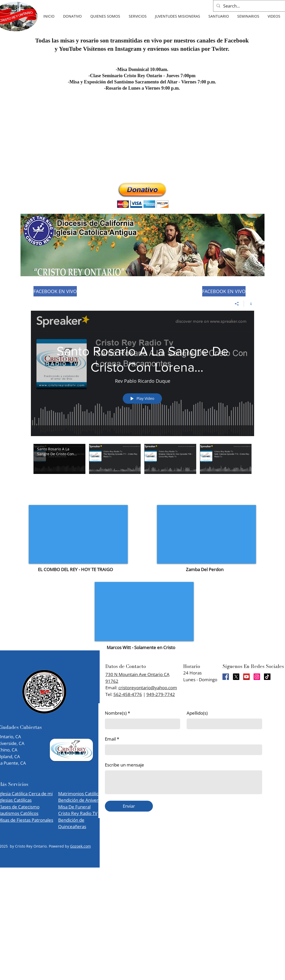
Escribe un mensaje (124, 765)
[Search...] (252, 6)
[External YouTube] (78, 534)
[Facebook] (226, 677)
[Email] (182, 750)
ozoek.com (82, 846)
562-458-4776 (128, 694)
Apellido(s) (197, 713)
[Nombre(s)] (141, 724)
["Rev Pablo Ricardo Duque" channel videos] (142, 462)
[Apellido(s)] (223, 724)
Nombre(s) (117, 713)
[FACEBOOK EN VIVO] (55, 291)
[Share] (237, 304)
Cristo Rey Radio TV (78, 813)
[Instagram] (257, 677)
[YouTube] (246, 677)
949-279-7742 (161, 694)
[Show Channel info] (249, 304)
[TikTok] (267, 677)
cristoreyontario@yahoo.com (148, 688)
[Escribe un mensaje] (184, 782)
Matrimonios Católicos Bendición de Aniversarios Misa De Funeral (84, 800)
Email (112, 739)
